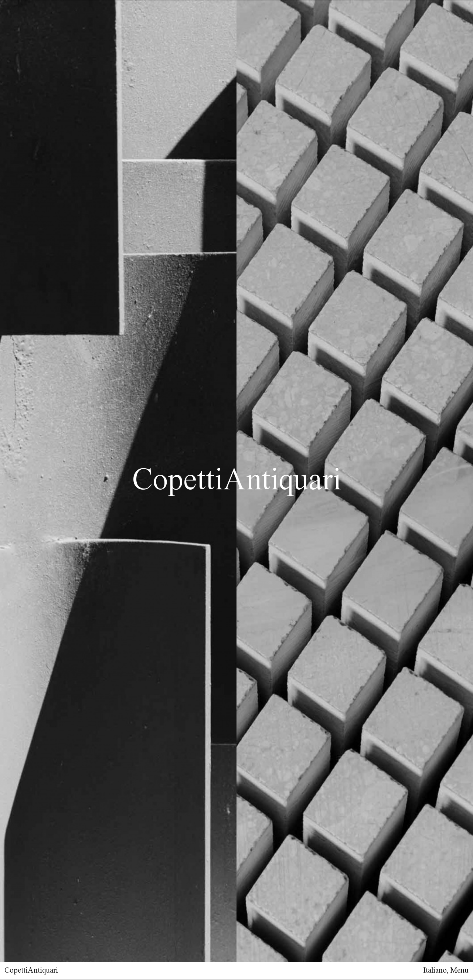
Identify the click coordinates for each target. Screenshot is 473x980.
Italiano (435, 971)
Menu (460, 971)
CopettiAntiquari (31, 971)
